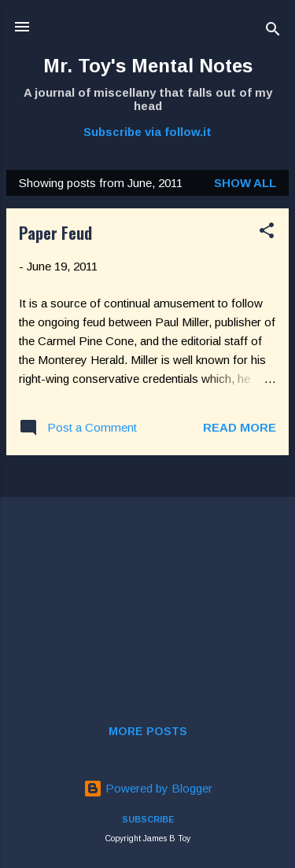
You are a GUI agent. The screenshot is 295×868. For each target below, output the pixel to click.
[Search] (273, 32)
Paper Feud (55, 233)
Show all (245, 183)
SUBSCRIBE (148, 819)
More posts (148, 731)
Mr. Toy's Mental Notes (148, 66)
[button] (267, 233)
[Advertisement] (147, 578)
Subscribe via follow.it (147, 132)
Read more (240, 427)
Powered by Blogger (148, 788)
